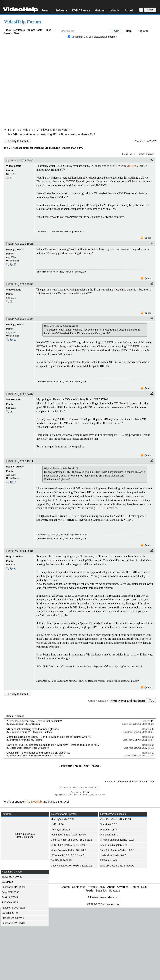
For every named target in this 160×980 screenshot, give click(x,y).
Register (143, 31)
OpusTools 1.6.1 (109, 824)
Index (8, 30)
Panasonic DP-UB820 (13, 887)
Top (152, 701)
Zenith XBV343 (10, 897)
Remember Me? (78, 37)
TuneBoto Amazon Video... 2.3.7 (117, 850)
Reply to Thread (18, 141)
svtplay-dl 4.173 (108, 830)
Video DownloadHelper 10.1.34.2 (68, 850)
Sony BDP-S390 (10, 892)
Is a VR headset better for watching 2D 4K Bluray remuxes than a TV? (51, 134)
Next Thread (91, 766)
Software (61, 10)
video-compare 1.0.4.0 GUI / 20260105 (71, 866)
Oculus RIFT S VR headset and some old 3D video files (38, 753)
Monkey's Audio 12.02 (62, 819)
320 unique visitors (25, 834)
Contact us (79, 887)
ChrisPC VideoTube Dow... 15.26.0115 (71, 840)
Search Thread (146, 154)
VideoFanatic (14, 166)
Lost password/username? (103, 37)
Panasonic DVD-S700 (13, 923)
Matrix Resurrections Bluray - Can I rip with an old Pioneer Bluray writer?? (49, 737)
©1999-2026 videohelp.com (104, 904)
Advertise (123, 887)
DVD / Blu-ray (81, 10)
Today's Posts (34, 30)
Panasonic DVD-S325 (13, 908)
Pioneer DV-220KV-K (13, 918)
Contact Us (109, 781)
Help (129, 31)
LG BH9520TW (10, 913)
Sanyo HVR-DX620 (12, 877)
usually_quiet (14, 249)
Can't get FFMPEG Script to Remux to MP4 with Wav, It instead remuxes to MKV (53, 745)
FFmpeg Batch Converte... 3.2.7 (117, 840)
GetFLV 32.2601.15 (61, 860)
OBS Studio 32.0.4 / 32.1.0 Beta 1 (69, 845)
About (129, 10)
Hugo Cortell (13, 557)
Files (16, 33)
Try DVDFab (34, 802)
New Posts (19, 30)
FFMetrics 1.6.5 (108, 860)
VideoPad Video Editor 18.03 (115, 819)
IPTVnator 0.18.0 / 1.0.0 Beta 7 (67, 855)
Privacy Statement (139, 781)
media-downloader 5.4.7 (113, 855)
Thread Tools (127, 154)
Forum (46, 10)
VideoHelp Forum (22, 22)
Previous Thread (71, 766)
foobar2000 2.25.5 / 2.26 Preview (68, 835)
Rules (48, 30)
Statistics (101, 891)
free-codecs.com (110, 897)
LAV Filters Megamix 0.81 (114, 845)
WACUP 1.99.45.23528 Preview (117, 866)
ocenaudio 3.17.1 (109, 835)
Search (8, 33)
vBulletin (85, 792)
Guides (100, 10)
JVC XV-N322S (10, 903)
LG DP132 (7, 882)
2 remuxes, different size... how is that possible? (34, 721)
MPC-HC (132, 166)
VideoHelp (122, 781)
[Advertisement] (37, 84)
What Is (115, 10)
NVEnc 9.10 (57, 824)
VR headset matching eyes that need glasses (32, 729)
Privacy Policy (96, 887)
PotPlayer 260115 (60, 830)
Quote (146, 238)
